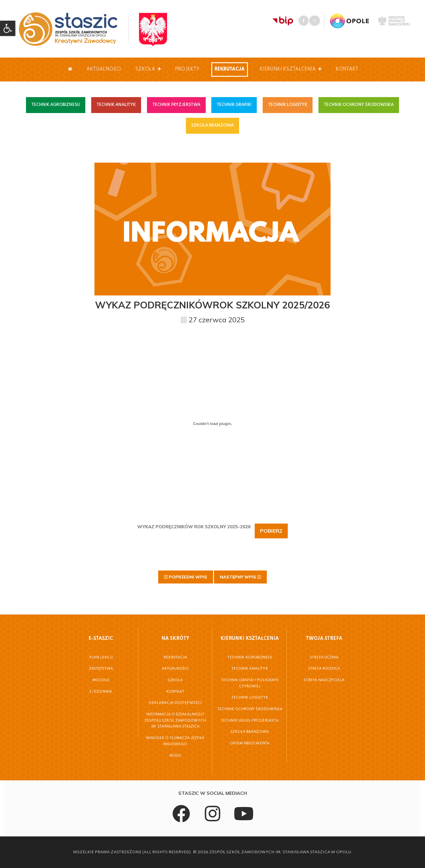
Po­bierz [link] (271, 531)
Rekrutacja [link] (230, 69)
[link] (8, 28)
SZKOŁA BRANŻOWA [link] (212, 125)
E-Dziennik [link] (101, 692)
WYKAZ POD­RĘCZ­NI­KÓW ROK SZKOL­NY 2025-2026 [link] (194, 527)
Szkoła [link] (148, 69)
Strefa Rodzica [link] (324, 669)
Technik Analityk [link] (250, 669)
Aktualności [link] (104, 69)
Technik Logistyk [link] (250, 698)
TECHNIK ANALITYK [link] (116, 105)
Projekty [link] (187, 69)
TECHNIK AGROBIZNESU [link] (56, 105)
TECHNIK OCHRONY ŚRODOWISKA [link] (359, 105)
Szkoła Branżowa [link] (250, 732)
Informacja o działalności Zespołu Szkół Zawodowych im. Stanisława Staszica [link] (175, 721)
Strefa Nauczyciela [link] (324, 680)
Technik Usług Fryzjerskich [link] (250, 721)
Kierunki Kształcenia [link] (291, 69)
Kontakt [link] (347, 69)
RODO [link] (175, 756)
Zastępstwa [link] (101, 669)
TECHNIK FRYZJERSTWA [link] (176, 105)
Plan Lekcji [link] (101, 658)
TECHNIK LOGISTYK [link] (288, 105)
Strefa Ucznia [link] (324, 658)
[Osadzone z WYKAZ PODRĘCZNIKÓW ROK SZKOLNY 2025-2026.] (212, 424)
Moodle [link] (101, 680)
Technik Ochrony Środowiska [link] (250, 709)
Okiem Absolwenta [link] (250, 743)
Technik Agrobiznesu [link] (250, 658)
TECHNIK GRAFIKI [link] (234, 105)
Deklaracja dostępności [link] (175, 703)
